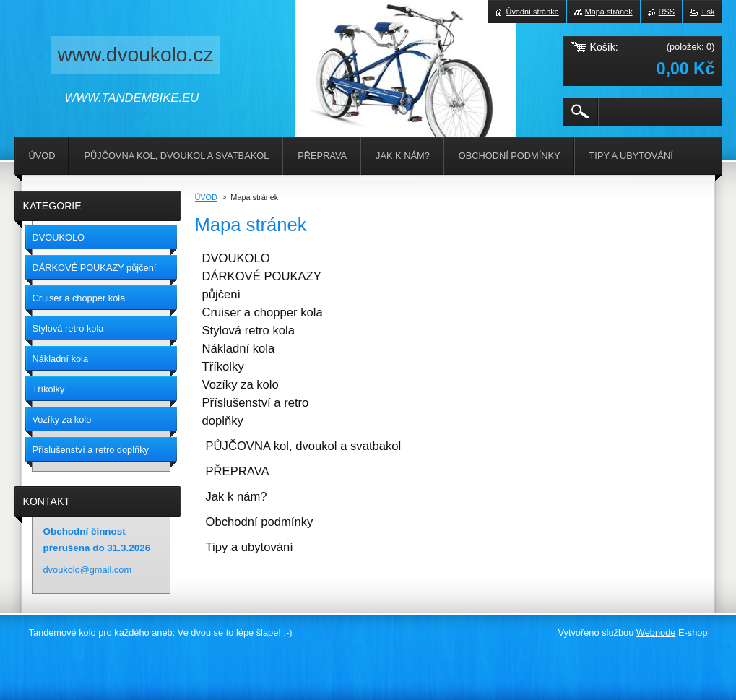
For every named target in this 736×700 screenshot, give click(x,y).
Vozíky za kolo (241, 385)
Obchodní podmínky (260, 522)
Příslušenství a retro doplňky (256, 412)
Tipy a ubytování (250, 547)
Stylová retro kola (248, 330)
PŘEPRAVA (238, 471)
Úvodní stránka (533, 12)
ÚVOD (206, 197)
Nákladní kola (239, 349)
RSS (667, 12)
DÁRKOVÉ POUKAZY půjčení (262, 285)
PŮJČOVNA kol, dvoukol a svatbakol (304, 446)
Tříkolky (223, 367)
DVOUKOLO (236, 258)
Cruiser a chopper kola (263, 312)
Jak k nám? (237, 497)
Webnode (656, 632)
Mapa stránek (609, 12)
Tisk (708, 12)
